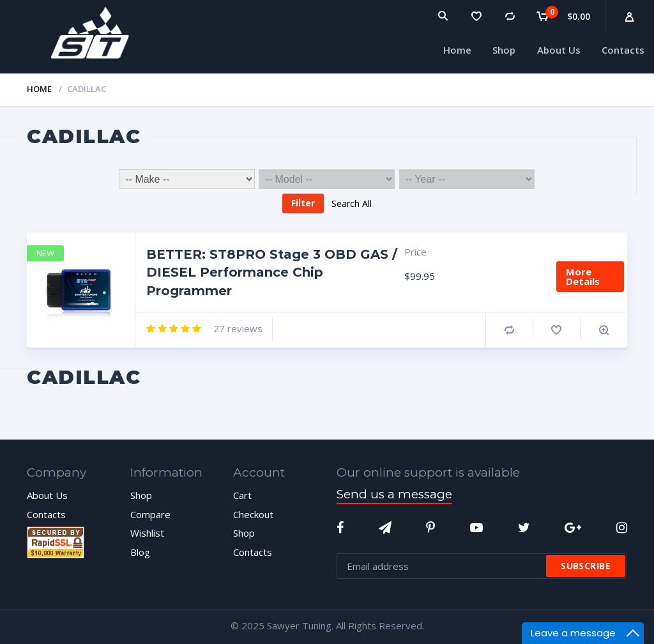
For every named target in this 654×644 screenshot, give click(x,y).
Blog (140, 552)
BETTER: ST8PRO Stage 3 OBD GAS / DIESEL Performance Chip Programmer (272, 272)
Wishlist (147, 533)
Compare (509, 330)
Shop (141, 495)
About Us (47, 495)
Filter (303, 203)
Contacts (46, 514)
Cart (242, 495)
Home (39, 89)
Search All (352, 203)
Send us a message (394, 494)
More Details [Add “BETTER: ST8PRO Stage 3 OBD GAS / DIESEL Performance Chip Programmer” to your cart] (583, 276)
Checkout (253, 514)
